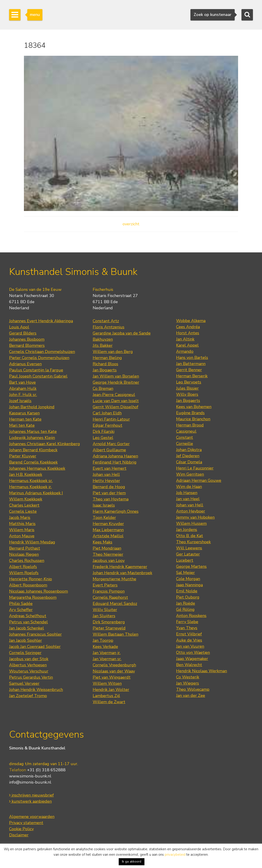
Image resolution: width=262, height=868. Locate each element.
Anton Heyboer (191, 511)
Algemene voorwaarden (32, 817)
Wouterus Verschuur (29, 671)
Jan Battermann (191, 364)
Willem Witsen (107, 683)
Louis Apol (19, 327)
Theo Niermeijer (108, 554)
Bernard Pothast (25, 548)
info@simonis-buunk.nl (30, 782)
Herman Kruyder (108, 524)
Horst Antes (188, 333)
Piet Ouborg (188, 597)
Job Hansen (187, 493)
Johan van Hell (106, 475)
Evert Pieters (105, 585)
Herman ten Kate (25, 419)
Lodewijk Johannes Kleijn (32, 438)
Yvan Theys (187, 628)
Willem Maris (22, 530)
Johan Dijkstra (189, 450)
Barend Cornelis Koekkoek (33, 462)
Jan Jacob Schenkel (27, 628)
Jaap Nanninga (189, 585)
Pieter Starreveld (109, 628)
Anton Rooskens (191, 616)
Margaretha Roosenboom (33, 597)
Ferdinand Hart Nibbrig (115, 462)
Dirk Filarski (104, 431)
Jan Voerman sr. (107, 659)
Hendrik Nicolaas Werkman (202, 671)
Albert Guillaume (109, 450)
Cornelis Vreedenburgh (114, 665)
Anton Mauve (22, 536)
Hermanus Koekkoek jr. (30, 487)
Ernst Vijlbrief (189, 634)
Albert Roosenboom (28, 585)
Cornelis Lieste (23, 511)
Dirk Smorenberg (109, 622)
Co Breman (103, 388)
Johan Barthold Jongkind (32, 407)
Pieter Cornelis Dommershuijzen (39, 358)
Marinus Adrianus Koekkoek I (36, 493)
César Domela (189, 462)
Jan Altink (185, 339)
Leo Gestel (103, 438)
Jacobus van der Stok (29, 659)
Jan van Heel (188, 499)
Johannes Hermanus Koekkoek (37, 468)
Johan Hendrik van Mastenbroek (122, 573)
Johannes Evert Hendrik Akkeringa (41, 321)
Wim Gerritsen (190, 474)
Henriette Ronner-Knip (31, 579)
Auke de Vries (189, 640)
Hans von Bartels (192, 358)
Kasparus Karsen (24, 413)
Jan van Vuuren (190, 646)
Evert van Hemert (110, 468)
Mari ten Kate (22, 425)
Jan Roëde (186, 603)
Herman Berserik (192, 376)
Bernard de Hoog (109, 487)
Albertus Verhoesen (28, 665)
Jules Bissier (187, 388)
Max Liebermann (108, 530)
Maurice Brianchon (193, 419)
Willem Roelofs (24, 573)
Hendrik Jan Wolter (111, 690)
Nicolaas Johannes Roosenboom (39, 591)
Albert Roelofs (23, 567)
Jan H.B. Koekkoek (26, 475)
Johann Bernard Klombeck (33, 450)
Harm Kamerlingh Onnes (116, 511)
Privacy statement (26, 823)
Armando (185, 351)
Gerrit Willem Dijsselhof (116, 407)
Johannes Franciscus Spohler (35, 634)
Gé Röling (185, 609)
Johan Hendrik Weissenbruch (36, 690)
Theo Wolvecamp (193, 689)
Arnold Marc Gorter (111, 444)
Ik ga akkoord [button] (132, 862)
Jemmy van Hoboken (195, 517)
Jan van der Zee (191, 695)
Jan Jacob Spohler (26, 640)
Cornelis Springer (25, 653)
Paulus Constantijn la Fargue (36, 370)
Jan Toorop (103, 640)
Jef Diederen (188, 456)
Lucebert (185, 560)
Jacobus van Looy (109, 561)
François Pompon (109, 591)
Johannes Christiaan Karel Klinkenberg (45, 444)
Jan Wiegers (188, 683)
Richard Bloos (105, 364)
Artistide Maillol (108, 536)
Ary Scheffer (21, 610)
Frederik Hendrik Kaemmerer (120, 567)
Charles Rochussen (27, 561)
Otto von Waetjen (193, 652)
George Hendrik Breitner (116, 382)
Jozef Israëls (20, 401)
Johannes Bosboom (27, 339)
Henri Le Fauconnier (195, 468)
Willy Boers (187, 394)
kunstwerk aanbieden (30, 801)
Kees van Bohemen (194, 407)
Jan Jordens (187, 530)
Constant (185, 437)
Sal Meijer (185, 573)
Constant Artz (106, 321)
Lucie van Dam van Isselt (116, 401)
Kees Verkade (105, 647)
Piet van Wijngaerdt (112, 677)
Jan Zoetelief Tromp (28, 696)
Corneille (185, 444)
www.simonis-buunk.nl (30, 776)
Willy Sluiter (105, 610)
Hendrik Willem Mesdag (32, 542)
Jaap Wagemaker (192, 659)
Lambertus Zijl (106, 696)
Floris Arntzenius (109, 327)
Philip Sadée (21, 604)
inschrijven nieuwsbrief (31, 795)
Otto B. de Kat (190, 536)
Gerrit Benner (189, 370)
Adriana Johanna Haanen (115, 456)
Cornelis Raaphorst (110, 597)
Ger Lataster (188, 554)
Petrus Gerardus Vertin (31, 677)
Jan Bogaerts (105, 370)
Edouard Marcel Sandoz (115, 604)
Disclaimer (19, 835)
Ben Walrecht (189, 665)
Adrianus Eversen (25, 364)
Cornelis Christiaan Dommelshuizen (42, 352)
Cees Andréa (188, 327)
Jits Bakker (103, 345)
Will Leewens (189, 548)
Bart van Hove (22, 382)
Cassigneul (186, 431)
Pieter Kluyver (23, 456)
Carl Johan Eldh (107, 413)
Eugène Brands (190, 413)
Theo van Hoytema (111, 499)
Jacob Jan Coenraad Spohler (35, 647)
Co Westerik (188, 677)
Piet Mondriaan (107, 548)
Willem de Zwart (109, 702)
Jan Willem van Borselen (116, 376)
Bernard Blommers (27, 345)
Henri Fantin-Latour (111, 419)
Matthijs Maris (22, 524)
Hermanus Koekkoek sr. (31, 481)
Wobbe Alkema (191, 321)
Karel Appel (187, 345)
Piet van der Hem (109, 493)
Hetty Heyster (106, 481)
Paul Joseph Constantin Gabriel (38, 376)
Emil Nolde (187, 591)
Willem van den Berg (113, 352)
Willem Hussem (191, 523)
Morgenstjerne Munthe (114, 579)
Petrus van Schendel (28, 622)
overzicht (131, 224)
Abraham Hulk (23, 388)
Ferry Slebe (187, 622)
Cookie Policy (21, 829)
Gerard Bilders (23, 333)
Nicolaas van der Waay (114, 671)
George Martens (191, 566)
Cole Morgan (188, 579)
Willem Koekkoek (26, 499)
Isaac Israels (104, 505)
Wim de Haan (189, 487)
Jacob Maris (20, 518)
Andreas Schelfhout (28, 616)
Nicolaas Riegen (24, 554)
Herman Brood (190, 425)
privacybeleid (175, 855)
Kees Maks (103, 542)
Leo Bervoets (189, 382)
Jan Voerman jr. (107, 653)
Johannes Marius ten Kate (33, 431)
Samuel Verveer (24, 683)
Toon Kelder (104, 518)
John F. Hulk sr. (23, 395)
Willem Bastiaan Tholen (116, 634)
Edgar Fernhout (108, 425)
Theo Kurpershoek (193, 542)
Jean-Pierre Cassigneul (114, 395)
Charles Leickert (24, 505)
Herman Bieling (107, 358)
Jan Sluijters (104, 616)
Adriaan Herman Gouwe (199, 480)
